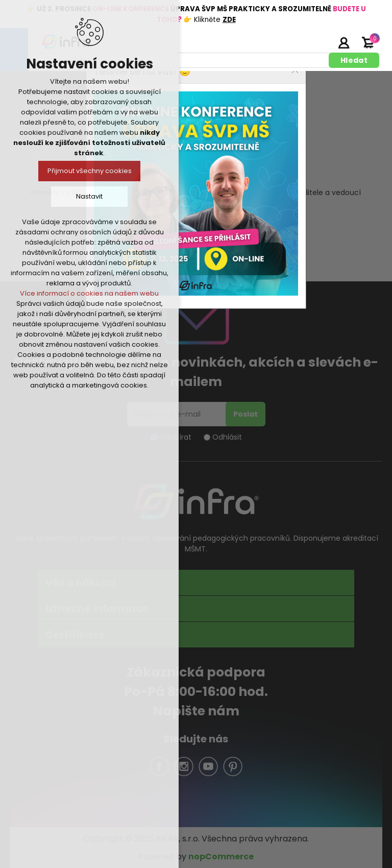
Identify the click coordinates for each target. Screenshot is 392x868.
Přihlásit (344, 42)
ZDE (229, 20)
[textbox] (182, 60)
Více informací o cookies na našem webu (89, 293)
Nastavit (89, 196)
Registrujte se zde (318, 42)
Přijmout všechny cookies (90, 171)
